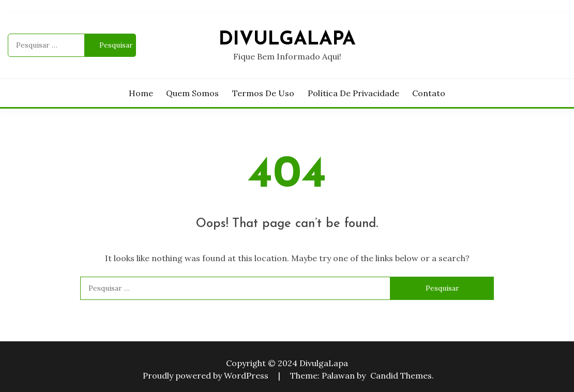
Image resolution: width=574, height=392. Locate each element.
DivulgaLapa (287, 40)
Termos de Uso (263, 93)
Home (141, 93)
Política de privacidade (353, 93)
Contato (429, 93)
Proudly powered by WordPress (207, 375)
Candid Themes (401, 375)
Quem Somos (192, 93)
